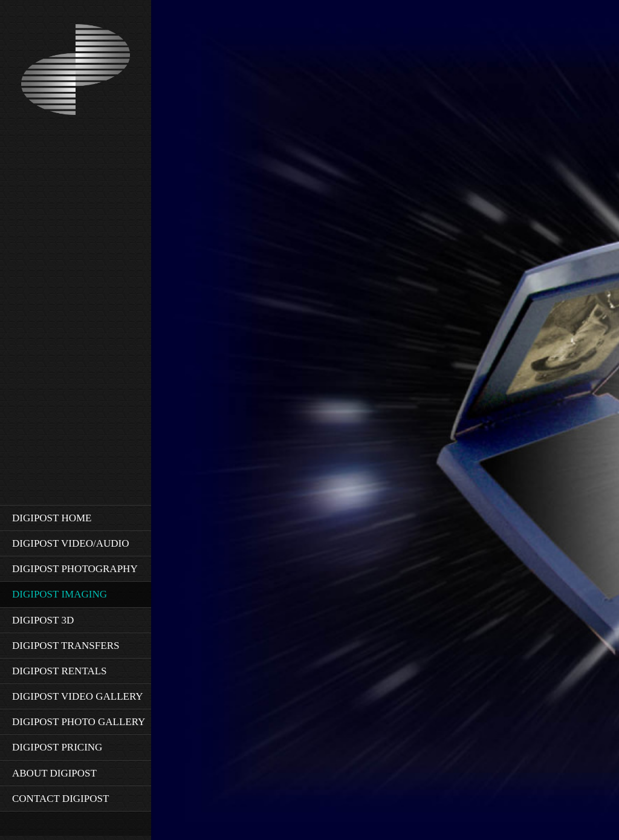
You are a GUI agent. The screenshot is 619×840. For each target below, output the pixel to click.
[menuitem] (76, 518)
